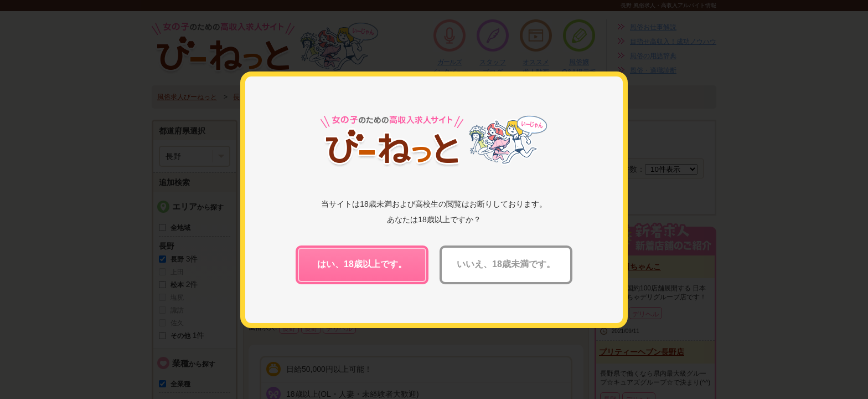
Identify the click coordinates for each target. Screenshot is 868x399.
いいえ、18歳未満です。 (506, 264)
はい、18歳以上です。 (362, 264)
